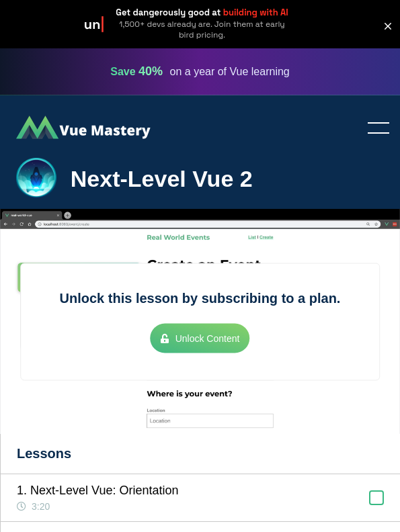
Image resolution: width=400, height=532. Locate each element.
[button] (388, 26)
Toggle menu (373, 129)
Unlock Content (200, 338)
